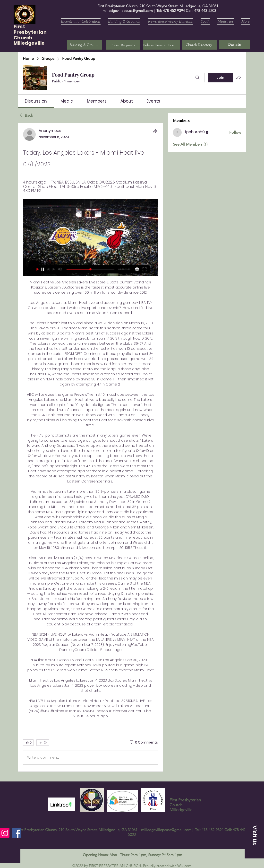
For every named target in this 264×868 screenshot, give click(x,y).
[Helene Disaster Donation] (161, 45)
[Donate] (234, 45)
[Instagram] (5, 833)
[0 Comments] (143, 743)
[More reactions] (43, 743)
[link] (36, 101)
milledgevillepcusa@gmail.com (128, 11)
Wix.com (184, 866)
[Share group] (238, 77)
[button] (123, 45)
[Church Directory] (199, 45)
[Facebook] (17, 833)
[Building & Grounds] (85, 45)
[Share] (155, 131)
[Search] (197, 78)
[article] (91, 447)
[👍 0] (28, 743)
